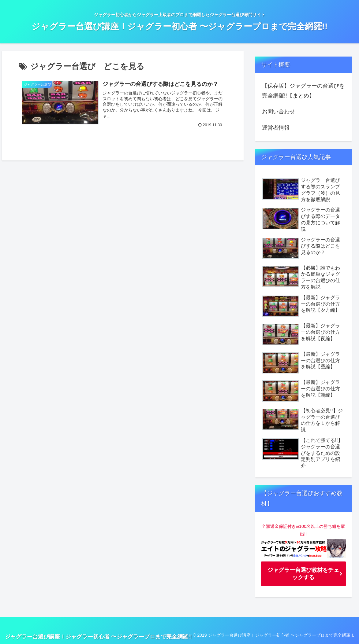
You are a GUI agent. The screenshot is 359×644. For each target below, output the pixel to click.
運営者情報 (276, 128)
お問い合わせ (279, 112)
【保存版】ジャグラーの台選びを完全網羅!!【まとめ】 (303, 91)
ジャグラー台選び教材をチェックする (303, 574)
